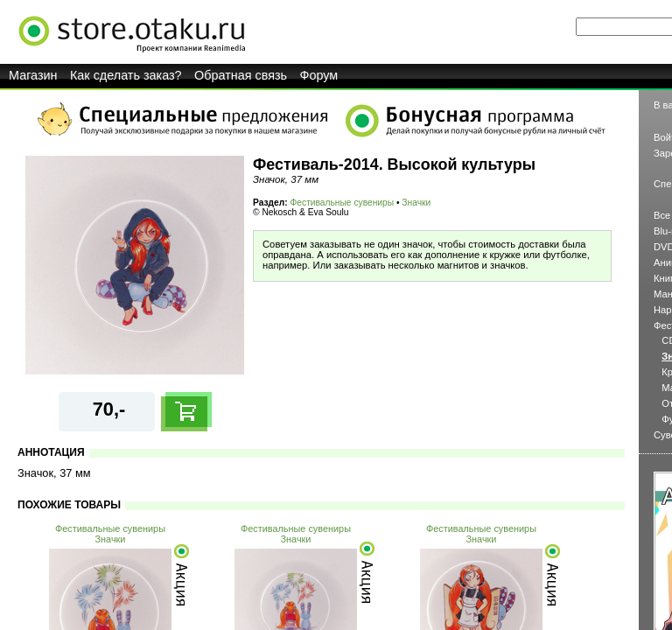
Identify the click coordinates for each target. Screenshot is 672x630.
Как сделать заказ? (126, 75)
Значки (416, 203)
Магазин (33, 75)
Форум (319, 75)
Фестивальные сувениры (343, 203)
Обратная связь (241, 75)
